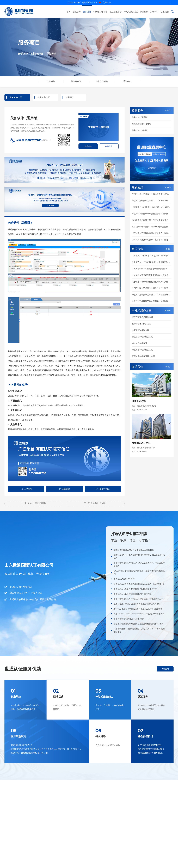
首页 (69, 12)
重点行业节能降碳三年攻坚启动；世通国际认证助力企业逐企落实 (152, 214)
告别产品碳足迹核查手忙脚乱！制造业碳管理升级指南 (152, 194)
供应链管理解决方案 (140, 330)
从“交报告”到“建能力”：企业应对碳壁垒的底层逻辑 (152, 227)
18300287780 (33, 140)
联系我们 (165, 12)
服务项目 (87, 12)
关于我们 (154, 12)
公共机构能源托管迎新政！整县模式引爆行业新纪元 (152, 240)
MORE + (168, 111)
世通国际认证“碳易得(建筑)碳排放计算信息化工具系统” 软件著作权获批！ (152, 275)
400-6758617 (142, 410)
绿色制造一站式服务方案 (142, 350)
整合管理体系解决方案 (141, 324)
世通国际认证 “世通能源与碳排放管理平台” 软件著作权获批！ (152, 269)
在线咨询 (88, 146)
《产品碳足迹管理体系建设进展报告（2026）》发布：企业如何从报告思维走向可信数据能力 (152, 233)
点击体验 (89, 3)
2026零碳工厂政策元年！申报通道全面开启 (150, 220)
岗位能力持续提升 (139, 343)
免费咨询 (165, 669)
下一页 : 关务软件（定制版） (96, 503)
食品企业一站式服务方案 (142, 337)
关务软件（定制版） (140, 130)
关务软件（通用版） (140, 117)
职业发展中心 (116, 12)
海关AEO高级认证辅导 (141, 124)
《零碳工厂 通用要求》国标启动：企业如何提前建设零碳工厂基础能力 (152, 207)
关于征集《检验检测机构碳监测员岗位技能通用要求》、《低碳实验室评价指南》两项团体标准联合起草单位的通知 (152, 282)
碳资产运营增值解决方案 (142, 317)
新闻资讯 (144, 12)
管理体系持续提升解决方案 (143, 356)
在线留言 (109, 146)
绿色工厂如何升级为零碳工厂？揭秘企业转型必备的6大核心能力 (152, 201)
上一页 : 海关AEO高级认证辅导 (33, 503)
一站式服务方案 (131, 12)
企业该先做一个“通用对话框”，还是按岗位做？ (152, 262)
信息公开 (77, 12)
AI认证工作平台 (100, 12)
